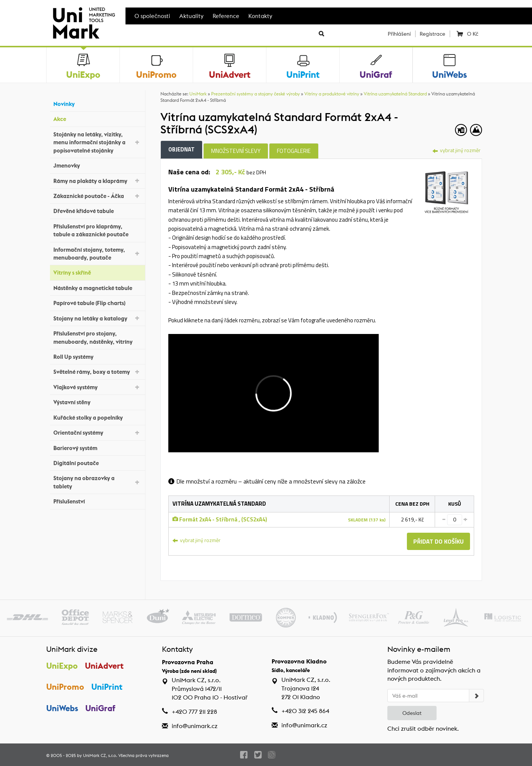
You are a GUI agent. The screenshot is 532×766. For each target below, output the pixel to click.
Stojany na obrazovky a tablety (97, 482)
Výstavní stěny (97, 401)
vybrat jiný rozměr (456, 150)
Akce (97, 118)
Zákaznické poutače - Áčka (97, 196)
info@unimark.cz (195, 726)
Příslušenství (97, 501)
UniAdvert (104, 666)
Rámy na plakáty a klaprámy (97, 180)
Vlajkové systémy (97, 387)
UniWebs (62, 708)
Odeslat (412, 713)
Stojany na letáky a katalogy (97, 318)
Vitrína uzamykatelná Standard (395, 94)
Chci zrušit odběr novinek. (423, 729)
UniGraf (100, 708)
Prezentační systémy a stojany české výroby (255, 94)
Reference (226, 16)
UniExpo (62, 666)
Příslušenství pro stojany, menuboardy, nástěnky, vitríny (97, 337)
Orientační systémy (97, 432)
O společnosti (152, 16)
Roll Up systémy (97, 356)
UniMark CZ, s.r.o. (100, 755)
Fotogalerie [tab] (294, 151)
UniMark (198, 94)
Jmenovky (97, 165)
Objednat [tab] (181, 149)
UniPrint (107, 687)
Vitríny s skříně (97, 272)
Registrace (432, 34)
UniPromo (65, 687)
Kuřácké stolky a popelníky (97, 416)
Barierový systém (97, 447)
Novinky (97, 103)
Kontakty (260, 16)
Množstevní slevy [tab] (236, 151)
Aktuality (191, 16)
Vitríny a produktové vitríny (332, 94)
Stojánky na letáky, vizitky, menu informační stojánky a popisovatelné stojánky (97, 142)
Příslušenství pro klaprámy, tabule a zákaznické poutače (97, 230)
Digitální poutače (97, 462)
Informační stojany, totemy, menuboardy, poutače (97, 254)
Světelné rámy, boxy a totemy (97, 371)
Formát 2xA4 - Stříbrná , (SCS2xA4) (220, 519)
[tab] (447, 189)
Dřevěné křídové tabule (97, 210)
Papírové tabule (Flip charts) (97, 302)
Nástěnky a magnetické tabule (97, 287)
